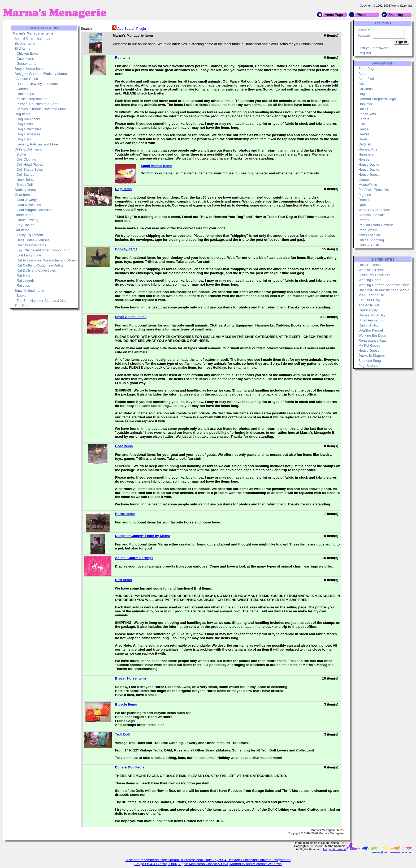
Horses (364, 159)
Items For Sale (370, 235)
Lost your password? (374, 48)
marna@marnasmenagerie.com (393, 852)
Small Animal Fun (372, 320)
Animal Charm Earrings (32, 38)
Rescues (23, 285)
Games (22, 89)
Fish (362, 124)
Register (365, 53)
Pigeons (365, 195)
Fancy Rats (367, 114)
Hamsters (366, 154)
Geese (363, 129)
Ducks (363, 109)
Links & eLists (369, 245)
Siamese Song (370, 361)
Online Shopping (371, 240)
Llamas (364, 180)
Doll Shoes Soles (30, 169)
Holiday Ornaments (31, 245)
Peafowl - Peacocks (374, 190)
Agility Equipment (30, 235)
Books (21, 296)
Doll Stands (25, 175)
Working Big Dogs (372, 335)
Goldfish (365, 144)
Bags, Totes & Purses (33, 240)
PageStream (368, 230)
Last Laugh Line (29, 255)
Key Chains (25, 225)
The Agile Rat (369, 305)
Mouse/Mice (368, 185)
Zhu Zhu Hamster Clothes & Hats (42, 301)
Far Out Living (369, 300)
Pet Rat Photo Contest (376, 225)
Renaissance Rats (372, 340)
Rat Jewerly (25, 280)
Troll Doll (21, 306)
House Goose (369, 175)
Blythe (21, 154)
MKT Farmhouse (371, 295)
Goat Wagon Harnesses (35, 210)
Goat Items (23, 195)
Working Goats (370, 280)
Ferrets (364, 119)
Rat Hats (23, 275)
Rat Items (22, 230)
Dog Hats (24, 139)
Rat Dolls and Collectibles (36, 270)
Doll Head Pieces (30, 164)
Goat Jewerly (27, 200)
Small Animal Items (29, 291)
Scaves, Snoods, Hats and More (41, 109)
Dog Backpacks (28, 119)
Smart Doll (25, 185)
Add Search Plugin (132, 29)
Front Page (367, 69)
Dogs (362, 94)
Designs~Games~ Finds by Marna (41, 74)
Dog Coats (25, 124)
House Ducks (369, 164)
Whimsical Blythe (372, 270)
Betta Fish (366, 79)
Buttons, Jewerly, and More (37, 84)
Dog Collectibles (29, 129)
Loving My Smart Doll (375, 275)
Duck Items (25, 59)
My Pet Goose (369, 345)
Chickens (365, 89)
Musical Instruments (32, 99)
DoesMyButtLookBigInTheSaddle (384, 290)
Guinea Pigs (368, 149)
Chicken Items (27, 53)
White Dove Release (374, 210)
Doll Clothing (26, 159)
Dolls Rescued (370, 265)
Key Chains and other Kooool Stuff (43, 250)
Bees (362, 74)
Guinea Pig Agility (372, 315)
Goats (363, 139)
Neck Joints (25, 180)
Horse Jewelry (27, 220)
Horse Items (24, 215)
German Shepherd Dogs (377, 99)
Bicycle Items (25, 43)
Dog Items (22, 114)
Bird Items (22, 48)
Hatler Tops (25, 94)
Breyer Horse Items (29, 69)
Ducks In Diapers (372, 356)
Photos (364, 220)
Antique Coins (27, 79)
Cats (362, 84)
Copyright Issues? (335, 849)
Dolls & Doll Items (28, 149)
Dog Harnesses (28, 134)
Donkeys (365, 104)
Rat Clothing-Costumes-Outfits (40, 265)
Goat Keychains (29, 205)
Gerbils (364, 134)
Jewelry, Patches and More (37, 144)
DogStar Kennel (371, 330)
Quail (362, 205)
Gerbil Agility (368, 310)
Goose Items (26, 64)
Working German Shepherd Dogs (384, 285)
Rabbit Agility (368, 325)
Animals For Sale (372, 215)
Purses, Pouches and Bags (37, 104)
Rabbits (364, 200)
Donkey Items (25, 190)
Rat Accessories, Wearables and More (46, 260)
